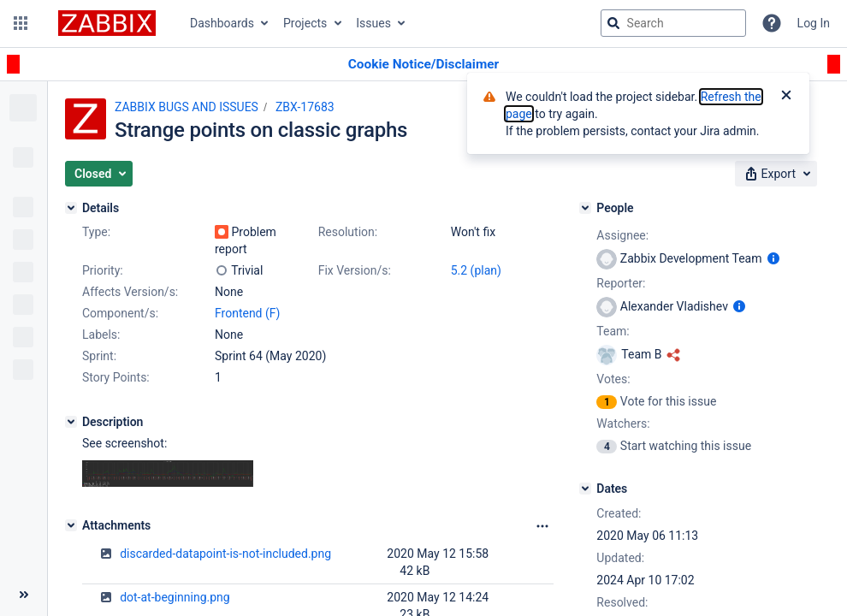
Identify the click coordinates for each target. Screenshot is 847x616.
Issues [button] (373, 23)
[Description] (71, 422)
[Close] (786, 97)
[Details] (71, 208)
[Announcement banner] (423, 65)
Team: (613, 331)
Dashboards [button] (222, 23)
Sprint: (99, 356)
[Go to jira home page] (107, 23)
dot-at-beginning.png (175, 597)
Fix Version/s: (355, 270)
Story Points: (116, 377)
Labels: (101, 335)
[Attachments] (71, 525)
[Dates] (585, 489)
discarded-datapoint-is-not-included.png (225, 554)
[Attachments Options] (542, 526)
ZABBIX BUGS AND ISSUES (187, 107)
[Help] (772, 23)
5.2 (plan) (476, 270)
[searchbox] (673, 23)
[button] (21, 23)
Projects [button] (305, 23)
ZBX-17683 (305, 107)
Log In (814, 23)
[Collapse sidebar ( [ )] (24, 595)
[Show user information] (773, 258)
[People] (585, 208)
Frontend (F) (247, 313)
